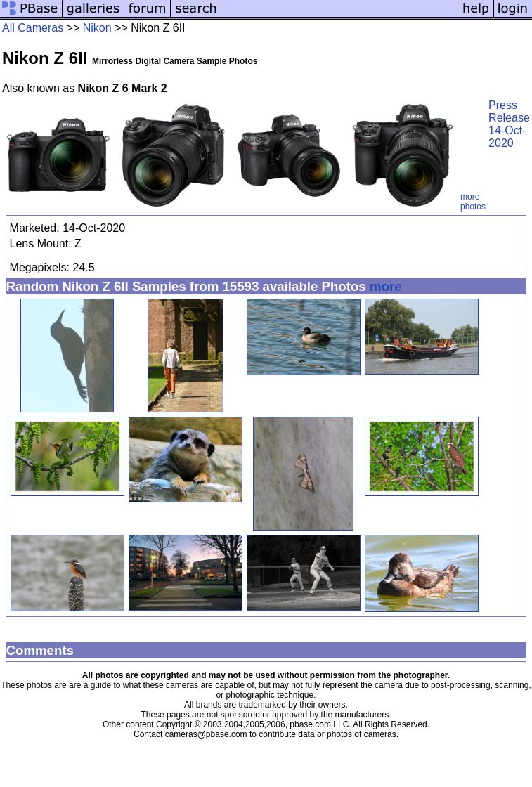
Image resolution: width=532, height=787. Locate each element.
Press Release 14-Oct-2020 (509, 124)
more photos (473, 202)
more (386, 286)
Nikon (97, 28)
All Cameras (33, 28)
